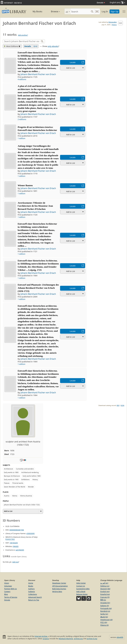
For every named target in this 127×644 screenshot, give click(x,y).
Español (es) (105, 594)
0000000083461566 (17, 530)
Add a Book (81, 591)
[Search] (80, 11)
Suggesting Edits (83, 589)
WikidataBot (113, 22)
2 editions (22, 119)
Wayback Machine (66, 639)
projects (46, 639)
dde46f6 (120, 637)
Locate (73, 62)
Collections (33, 594)
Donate (101, 3)
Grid (35, 46)
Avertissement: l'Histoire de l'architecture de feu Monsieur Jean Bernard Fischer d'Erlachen (35, 206)
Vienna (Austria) (26, 496)
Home (31, 583)
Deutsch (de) (105, 589)
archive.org (78, 639)
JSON (123, 405)
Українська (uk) (106, 620)
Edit (120, 23)
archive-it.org (92, 639)
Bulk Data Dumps (59, 589)
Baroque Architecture (12, 476)
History (114, 25)
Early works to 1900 (11, 480)
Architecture (9, 469)
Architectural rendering (30, 472)
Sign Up (114, 11)
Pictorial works (18, 483)
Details (28, 46)
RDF (118, 405)
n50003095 (30, 534)
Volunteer (8, 586)
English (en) (105, 591)
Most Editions (11, 46)
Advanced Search (35, 597)
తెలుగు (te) (104, 617)
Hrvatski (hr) (105, 603)
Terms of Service (11, 597)
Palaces (7, 483)
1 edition (22, 138)
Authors (31, 589)
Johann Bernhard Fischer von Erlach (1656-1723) (22, 505)
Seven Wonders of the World (15, 487)
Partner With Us (10, 589)
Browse (53, 11)
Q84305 (16, 546)
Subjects (32, 591)
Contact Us (81, 586)
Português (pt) (106, 608)
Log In (105, 11)
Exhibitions (25, 480)
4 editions (22, 79)
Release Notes (82, 594)
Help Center (81, 583)
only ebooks (53, 46)
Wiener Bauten (25, 185)
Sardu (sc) (104, 614)
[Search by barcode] (97, 11)
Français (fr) (105, 597)
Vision (7, 583)
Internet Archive (41, 636)
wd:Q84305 (20, 550)
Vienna (15, 496)
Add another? (23, 35)
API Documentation (60, 586)
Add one (15, 562)
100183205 (14, 543)
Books (31, 586)
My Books (37, 11)
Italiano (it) (105, 606)
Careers (7, 591)
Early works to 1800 (11, 472)
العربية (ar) (104, 583)
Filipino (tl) (104, 625)
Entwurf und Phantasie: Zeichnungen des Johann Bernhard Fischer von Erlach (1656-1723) (38, 288)
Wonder (31, 487)
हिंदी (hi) (103, 600)
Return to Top (34, 600)
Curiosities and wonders (25, 469)
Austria (7, 496)
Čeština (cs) (105, 586)
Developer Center (59, 583)
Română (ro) (105, 611)
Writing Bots (57, 591)
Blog (6, 594)
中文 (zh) (104, 622)
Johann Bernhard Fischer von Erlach (38, 74)
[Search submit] (92, 11)
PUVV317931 (10, 539)
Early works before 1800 (32, 476)
